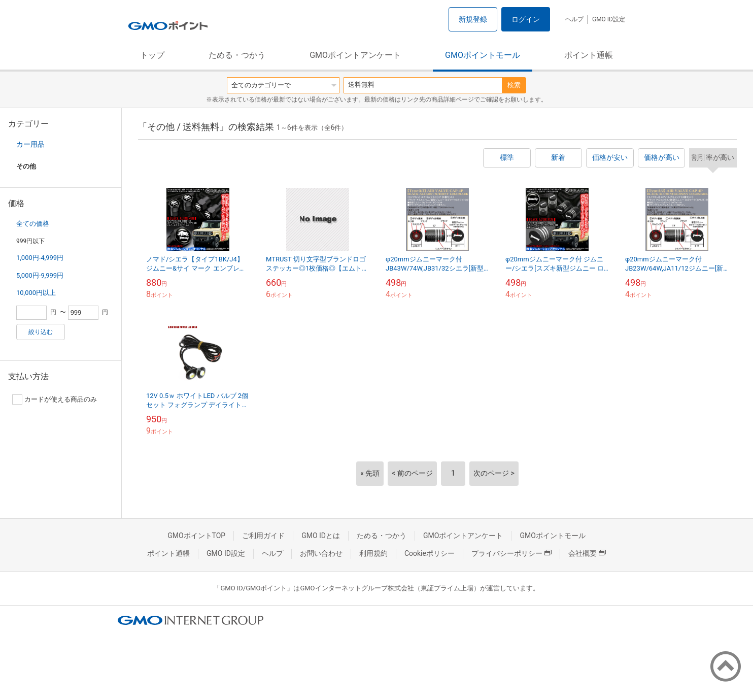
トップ (152, 55)
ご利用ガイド (263, 536)
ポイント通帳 (589, 55)
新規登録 (473, 19)
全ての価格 (33, 224)
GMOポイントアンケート (355, 55)
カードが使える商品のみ (55, 399)
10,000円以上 (36, 293)
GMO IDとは (321, 536)
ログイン (526, 19)
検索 (514, 85)
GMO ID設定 (609, 19)
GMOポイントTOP (196, 536)
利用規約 (373, 553)
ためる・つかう (237, 55)
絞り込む (41, 332)
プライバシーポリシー (511, 553)
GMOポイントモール (483, 55)
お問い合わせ (321, 553)
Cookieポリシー (430, 553)
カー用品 (30, 144)
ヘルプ (574, 19)
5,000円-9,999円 (40, 275)
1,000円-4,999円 (40, 258)
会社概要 (587, 553)
